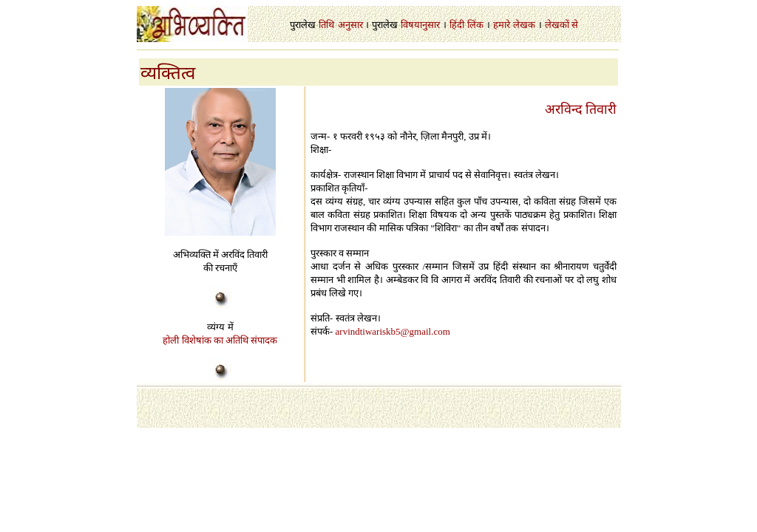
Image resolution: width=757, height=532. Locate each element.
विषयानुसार (420, 25)
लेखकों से (561, 25)
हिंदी (457, 25)
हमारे (502, 25)
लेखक (524, 25)
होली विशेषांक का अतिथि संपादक (220, 340)
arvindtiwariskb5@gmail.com (393, 331)
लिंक (475, 25)
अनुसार (350, 25)
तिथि (326, 25)
